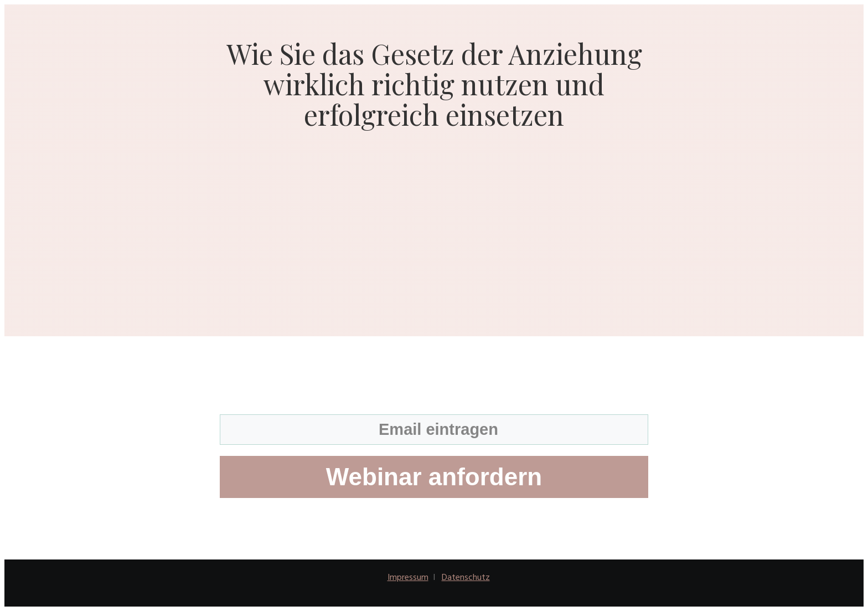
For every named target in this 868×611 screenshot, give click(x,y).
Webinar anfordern (434, 477)
